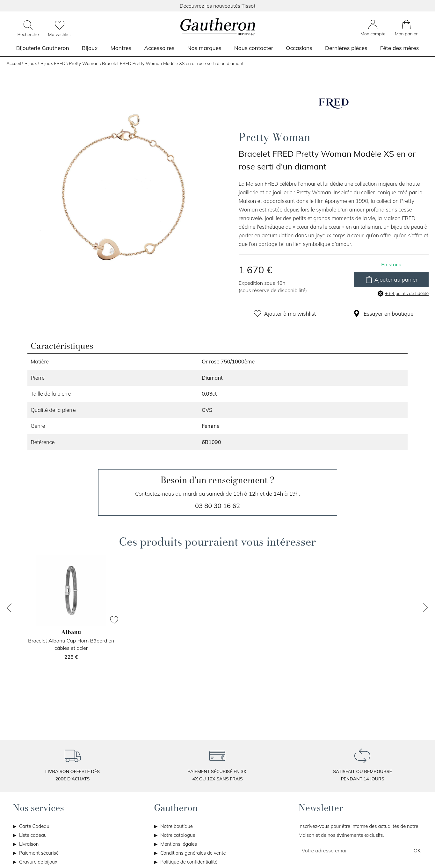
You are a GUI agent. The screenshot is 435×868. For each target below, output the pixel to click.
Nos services (38, 808)
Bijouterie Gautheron (43, 48)
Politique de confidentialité (189, 862)
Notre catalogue (178, 835)
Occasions (299, 48)
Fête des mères (400, 48)
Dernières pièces (346, 48)
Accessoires (159, 48)
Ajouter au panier (391, 280)
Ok (417, 850)
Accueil (14, 63)
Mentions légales (179, 844)
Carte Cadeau (34, 826)
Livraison (29, 844)
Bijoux (90, 48)
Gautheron (176, 808)
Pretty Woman (84, 63)
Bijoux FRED (53, 63)
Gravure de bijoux (38, 862)
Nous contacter (254, 48)
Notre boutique (177, 826)
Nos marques (204, 48)
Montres (121, 48)
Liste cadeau (33, 835)
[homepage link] (218, 27)
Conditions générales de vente (193, 853)
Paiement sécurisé (39, 853)
